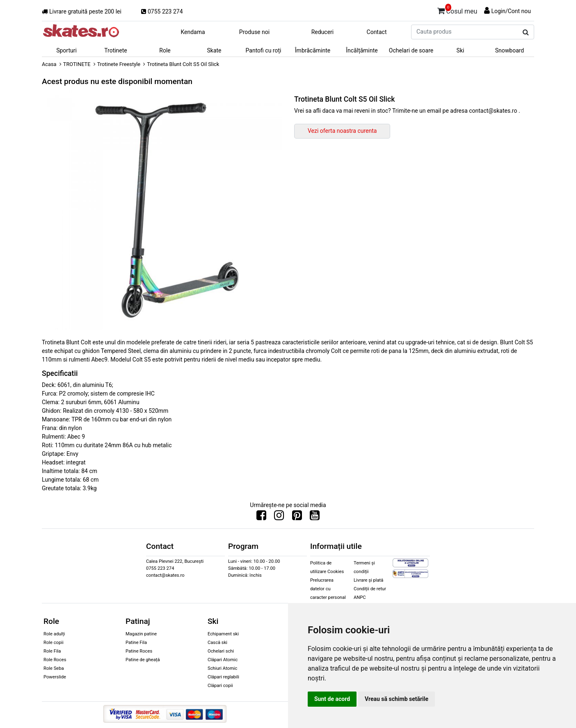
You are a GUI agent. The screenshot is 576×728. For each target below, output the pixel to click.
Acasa (49, 64)
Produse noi (254, 32)
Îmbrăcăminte (313, 50)
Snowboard (510, 50)
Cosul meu (457, 10)
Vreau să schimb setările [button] (397, 699)
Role (165, 50)
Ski (461, 50)
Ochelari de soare (411, 50)
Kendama (193, 32)
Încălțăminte (362, 50)
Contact (377, 32)
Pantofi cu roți (264, 50)
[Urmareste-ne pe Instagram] (279, 517)
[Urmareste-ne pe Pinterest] (297, 517)
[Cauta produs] (526, 32)
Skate (214, 50)
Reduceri (323, 32)
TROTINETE (77, 64)
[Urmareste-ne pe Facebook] (261, 517)
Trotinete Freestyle (119, 64)
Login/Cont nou (511, 11)
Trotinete (116, 50)
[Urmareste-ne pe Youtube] (315, 517)
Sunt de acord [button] (332, 699)
